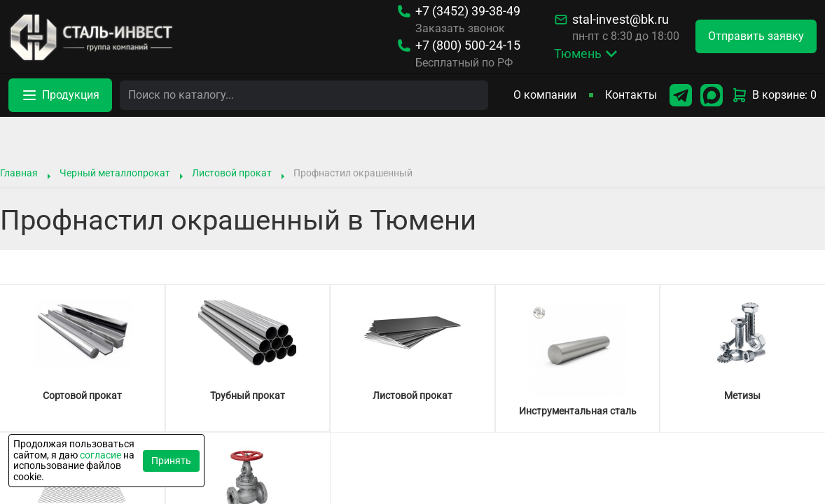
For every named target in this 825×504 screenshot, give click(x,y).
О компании (545, 95)
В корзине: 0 (774, 95)
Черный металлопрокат (115, 173)
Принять (171, 461)
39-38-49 (468, 11)
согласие (100, 455)
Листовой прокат (232, 173)
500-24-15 (468, 45)
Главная (19, 173)
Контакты (631, 95)
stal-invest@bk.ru (621, 20)
